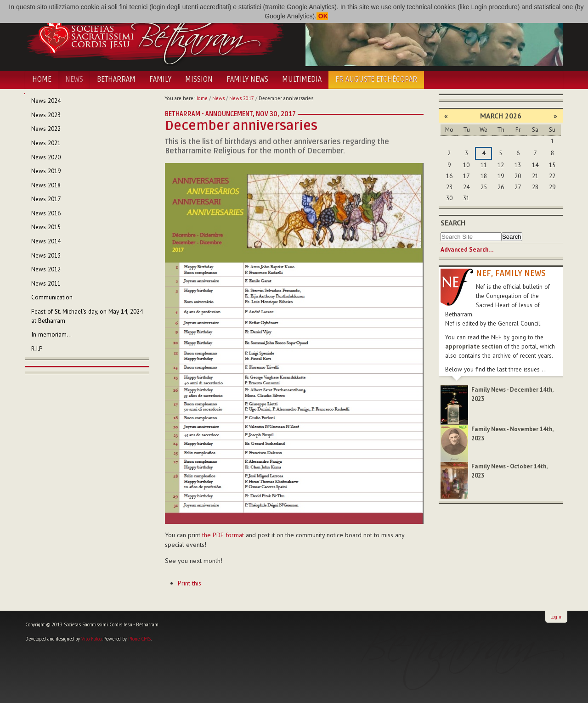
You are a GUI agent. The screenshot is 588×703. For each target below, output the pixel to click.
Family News (247, 79)
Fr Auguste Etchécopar (376, 79)
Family (160, 79)
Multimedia (302, 79)
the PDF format (223, 535)
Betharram (116, 79)
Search (453, 223)
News (74, 79)
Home (42, 79)
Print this (189, 583)
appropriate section (474, 346)
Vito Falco (91, 639)
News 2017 (242, 98)
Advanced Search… (467, 250)
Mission (199, 79)
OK (322, 16)
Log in (557, 617)
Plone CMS (139, 639)
